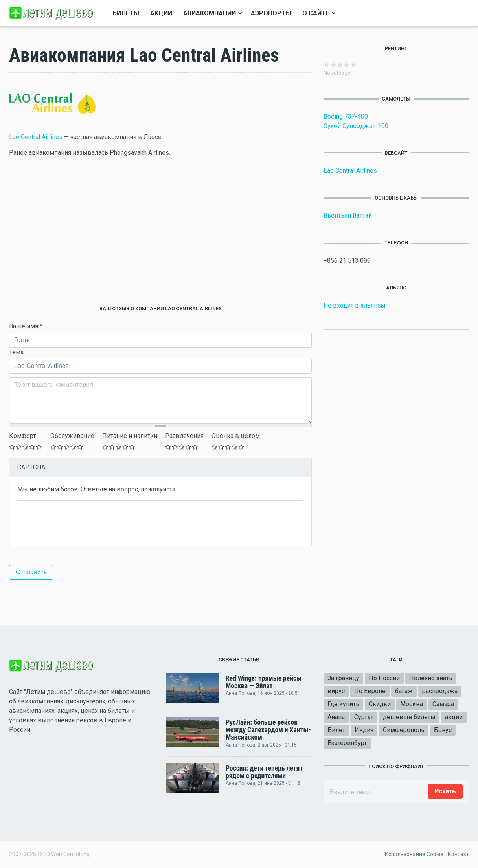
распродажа (440, 691)
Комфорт (22, 436)
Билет (336, 730)
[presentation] (77, 522)
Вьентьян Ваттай (348, 215)
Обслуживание (72, 436)
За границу (343, 678)
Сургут (364, 717)
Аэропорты (271, 13)
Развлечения (184, 436)
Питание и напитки (130, 436)
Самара (443, 704)
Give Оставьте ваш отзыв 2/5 (19, 447)
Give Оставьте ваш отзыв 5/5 (39, 447)
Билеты (126, 13)
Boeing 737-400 (346, 116)
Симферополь (404, 730)
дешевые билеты (409, 717)
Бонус (443, 730)
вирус (336, 691)
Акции (161, 13)
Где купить (343, 704)
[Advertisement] (160, 231)
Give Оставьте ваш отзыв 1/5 (12, 447)
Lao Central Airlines (36, 137)
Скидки (380, 704)
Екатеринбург (347, 743)
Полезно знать (431, 678)
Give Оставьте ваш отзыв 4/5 (32, 447)
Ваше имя (26, 326)
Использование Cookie (414, 854)
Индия (364, 730)
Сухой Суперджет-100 (356, 126)
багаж (404, 691)
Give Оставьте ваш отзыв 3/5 (26, 447)
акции (454, 717)
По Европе (370, 691)
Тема (16, 352)
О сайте (316, 13)
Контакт (458, 854)
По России (384, 678)
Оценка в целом (236, 436)
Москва (412, 704)
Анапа (336, 717)
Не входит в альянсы (355, 305)
